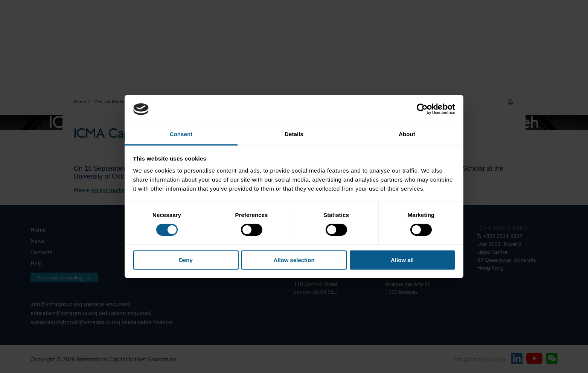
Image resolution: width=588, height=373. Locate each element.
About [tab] (407, 134)
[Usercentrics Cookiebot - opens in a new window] (422, 109)
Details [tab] (294, 134)
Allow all (402, 260)
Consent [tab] (181, 134)
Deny (186, 260)
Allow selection (294, 260)
